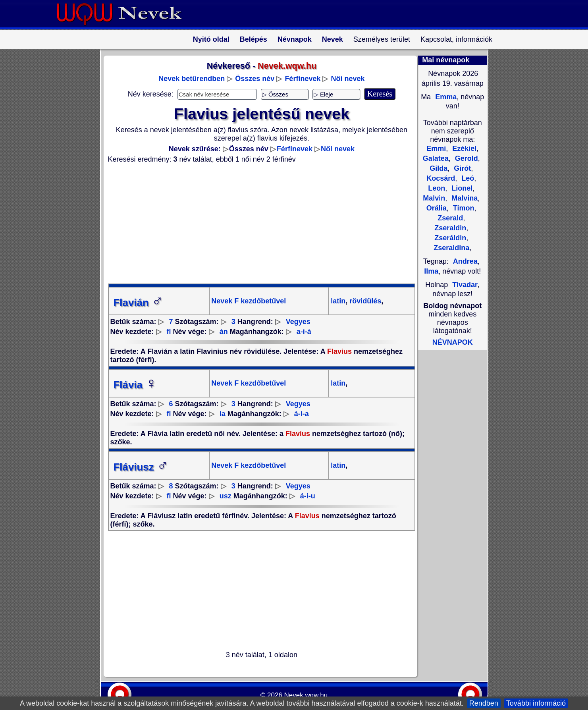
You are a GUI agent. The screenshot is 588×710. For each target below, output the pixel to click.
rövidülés (364, 301)
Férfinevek (303, 79)
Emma (445, 97)
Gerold (466, 158)
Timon (463, 208)
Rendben (484, 703)
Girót (461, 168)
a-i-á (304, 332)
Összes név (255, 79)
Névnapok (295, 39)
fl (169, 332)
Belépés (254, 39)
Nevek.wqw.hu (306, 695)
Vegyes (298, 322)
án (224, 332)
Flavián (139, 303)
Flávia (135, 385)
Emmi (436, 149)
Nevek (333, 39)
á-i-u (308, 496)
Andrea (465, 261)
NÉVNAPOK (453, 342)
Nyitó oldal (211, 39)
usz (226, 496)
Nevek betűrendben (192, 79)
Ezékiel (463, 149)
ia (223, 414)
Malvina (464, 198)
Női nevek (348, 79)
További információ (536, 703)
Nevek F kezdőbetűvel (249, 301)
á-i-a (302, 414)
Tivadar (465, 285)
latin (338, 301)
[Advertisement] (257, 224)
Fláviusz (141, 467)
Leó (467, 178)
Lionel (461, 188)
